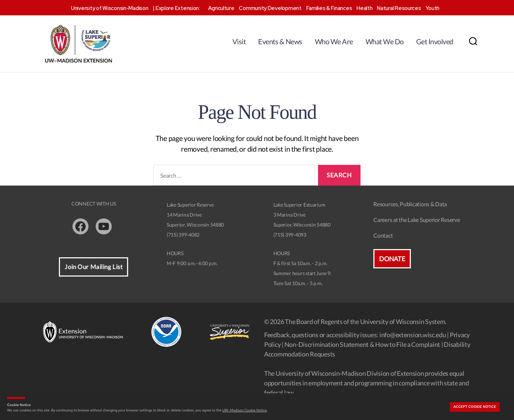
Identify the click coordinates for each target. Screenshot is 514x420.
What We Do (385, 41)
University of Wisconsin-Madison (110, 8)
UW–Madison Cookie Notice (245, 410)
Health (364, 8)
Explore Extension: (178, 8)
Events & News (280, 41)
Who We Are (334, 41)
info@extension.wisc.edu (413, 335)
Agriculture (221, 8)
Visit (239, 41)
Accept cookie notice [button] (475, 407)
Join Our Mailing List (94, 267)
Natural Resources (399, 8)
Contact (383, 235)
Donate (392, 259)
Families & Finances (329, 8)
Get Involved (435, 41)
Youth (432, 8)
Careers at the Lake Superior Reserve (417, 220)
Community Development (270, 8)
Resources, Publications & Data (410, 204)
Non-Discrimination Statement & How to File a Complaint (362, 344)
